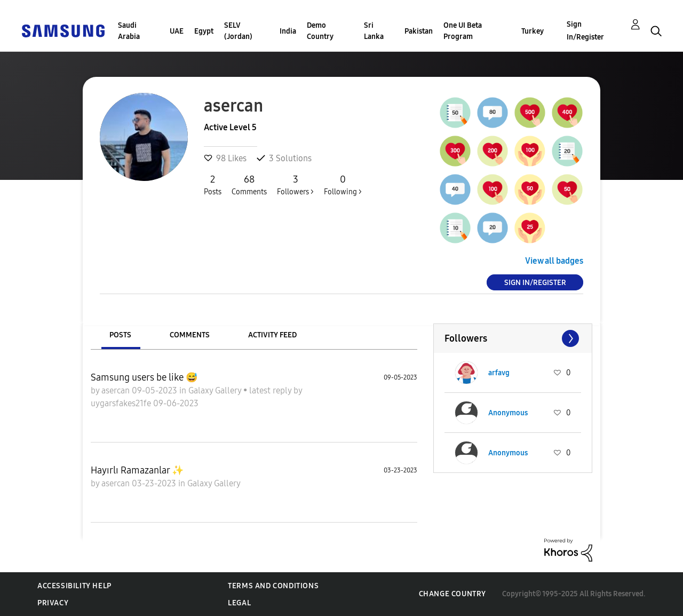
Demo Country (320, 31)
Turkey (533, 31)
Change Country (452, 594)
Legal (239, 603)
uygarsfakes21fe (122, 403)
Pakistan (419, 31)
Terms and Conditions (273, 586)
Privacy (53, 603)
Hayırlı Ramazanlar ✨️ (137, 470)
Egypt (204, 31)
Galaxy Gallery (216, 390)
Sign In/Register (585, 31)
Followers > (295, 185)
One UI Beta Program (463, 31)
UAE (177, 31)
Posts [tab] (120, 335)
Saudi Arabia (129, 31)
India (288, 31)
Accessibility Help (74, 586)
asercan (117, 390)
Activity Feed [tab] (272, 335)
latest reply (271, 390)
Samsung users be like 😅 (144, 377)
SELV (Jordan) (238, 31)
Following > (343, 185)
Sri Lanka (374, 31)
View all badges (554, 261)
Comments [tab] (190, 335)
